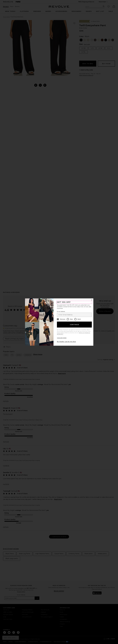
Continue (74, 325)
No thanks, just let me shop (66, 342)
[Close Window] (92, 300)
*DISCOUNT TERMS (62, 338)
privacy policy (60, 333)
